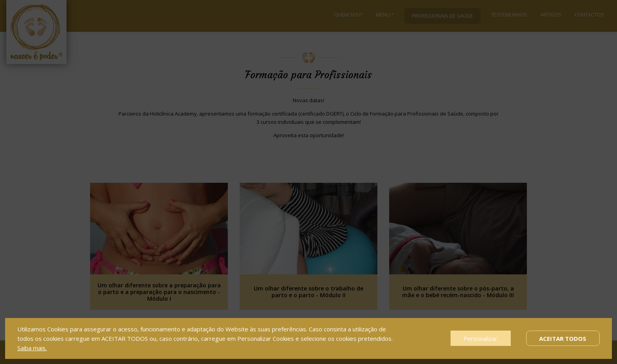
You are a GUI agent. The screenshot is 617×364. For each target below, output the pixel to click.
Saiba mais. (32, 348)
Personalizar (480, 338)
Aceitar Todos (563, 338)
